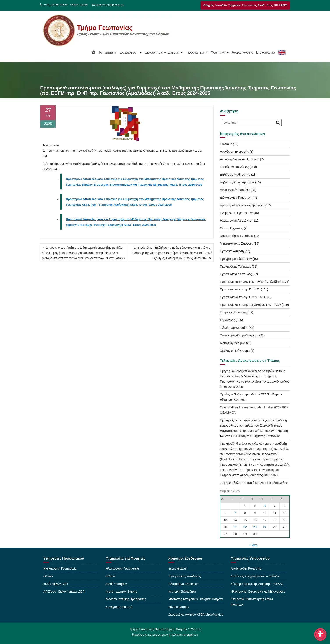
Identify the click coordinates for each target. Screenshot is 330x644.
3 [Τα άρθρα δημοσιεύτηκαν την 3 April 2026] (265, 506)
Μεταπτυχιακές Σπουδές (236, 243)
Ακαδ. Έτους (139, 205)
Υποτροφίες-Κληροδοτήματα (239, 335)
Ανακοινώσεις (242, 52)
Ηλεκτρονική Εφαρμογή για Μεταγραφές (258, 591)
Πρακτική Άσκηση (58, 151)
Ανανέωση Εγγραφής (234, 152)
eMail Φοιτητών (116, 584)
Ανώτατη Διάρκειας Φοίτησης (240, 159)
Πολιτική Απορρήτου (184, 634)
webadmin (51, 145)
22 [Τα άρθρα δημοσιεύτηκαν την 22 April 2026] (245, 527)
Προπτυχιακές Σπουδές (236, 274)
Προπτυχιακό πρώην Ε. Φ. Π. (147, 151)
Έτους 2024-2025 (160, 205)
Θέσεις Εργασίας (232, 228)
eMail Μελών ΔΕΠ (56, 584)
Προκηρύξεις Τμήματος (236, 266)
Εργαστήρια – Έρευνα (162, 52)
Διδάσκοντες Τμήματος (235, 198)
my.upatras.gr (178, 569)
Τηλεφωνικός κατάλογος (185, 576)
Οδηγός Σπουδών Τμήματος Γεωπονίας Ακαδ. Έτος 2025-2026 (245, 5)
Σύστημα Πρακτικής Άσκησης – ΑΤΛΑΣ (257, 584)
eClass (48, 576)
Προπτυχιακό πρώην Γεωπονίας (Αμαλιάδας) (99, 151)
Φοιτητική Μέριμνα (233, 343)
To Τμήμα (106, 52)
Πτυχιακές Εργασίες (233, 312)
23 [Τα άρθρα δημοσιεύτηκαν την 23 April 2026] (255, 527)
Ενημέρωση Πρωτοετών (236, 213)
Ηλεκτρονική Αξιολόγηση (237, 220)
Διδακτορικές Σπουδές (235, 190)
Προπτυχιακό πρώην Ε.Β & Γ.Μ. (242, 297)
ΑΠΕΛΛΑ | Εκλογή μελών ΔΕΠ (64, 591)
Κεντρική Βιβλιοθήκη (182, 591)
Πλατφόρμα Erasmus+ (184, 584)
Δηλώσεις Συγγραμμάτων (237, 182)
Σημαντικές (227, 320)
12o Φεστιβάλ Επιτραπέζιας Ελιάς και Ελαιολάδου (254, 483)
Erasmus (226, 144)
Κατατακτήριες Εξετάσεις (237, 236)
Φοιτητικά (218, 52)
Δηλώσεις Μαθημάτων (235, 175)
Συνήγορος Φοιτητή (119, 607)
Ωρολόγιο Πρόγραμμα (235, 351)
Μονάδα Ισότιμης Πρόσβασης (126, 599)
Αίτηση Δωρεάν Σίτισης (121, 591)
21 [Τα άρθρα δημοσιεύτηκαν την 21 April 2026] (235, 527)
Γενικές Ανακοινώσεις (234, 167)
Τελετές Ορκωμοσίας (234, 328)
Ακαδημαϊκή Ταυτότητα (246, 569)
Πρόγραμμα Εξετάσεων (236, 259)
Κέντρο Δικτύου (179, 607)
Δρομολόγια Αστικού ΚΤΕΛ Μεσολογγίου (196, 614)
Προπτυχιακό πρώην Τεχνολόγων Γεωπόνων (250, 305)
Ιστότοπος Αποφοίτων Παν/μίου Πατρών (196, 599)
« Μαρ (253, 545)
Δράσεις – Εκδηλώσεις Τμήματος (242, 205)
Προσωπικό (195, 52)
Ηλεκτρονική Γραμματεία (60, 569)
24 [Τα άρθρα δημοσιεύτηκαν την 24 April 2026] (265, 527)
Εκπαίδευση (129, 52)
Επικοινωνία (265, 52)
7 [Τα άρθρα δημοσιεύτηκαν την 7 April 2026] (235, 513)
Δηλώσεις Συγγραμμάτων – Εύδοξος (255, 576)
